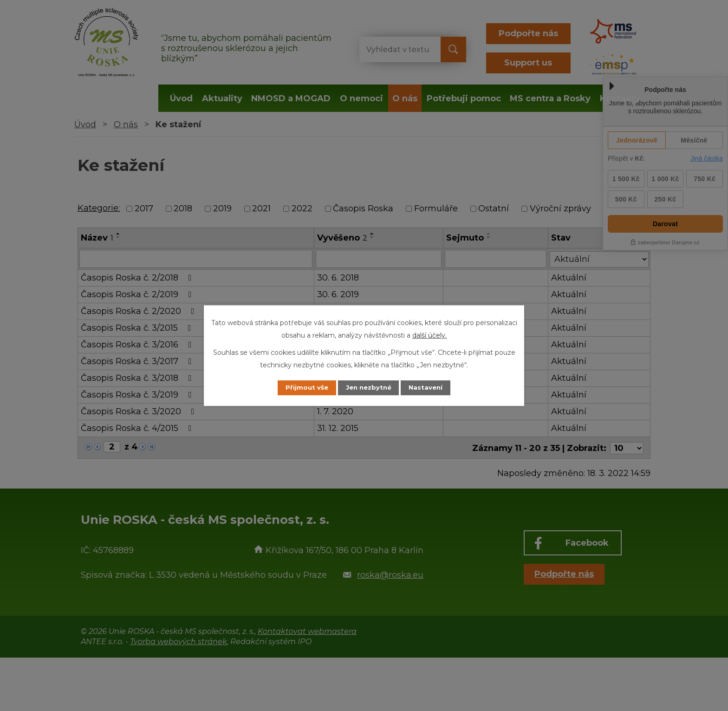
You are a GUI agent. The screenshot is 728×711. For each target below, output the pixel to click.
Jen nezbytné (368, 388)
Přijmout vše (301, 388)
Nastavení (432, 388)
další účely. (429, 335)
